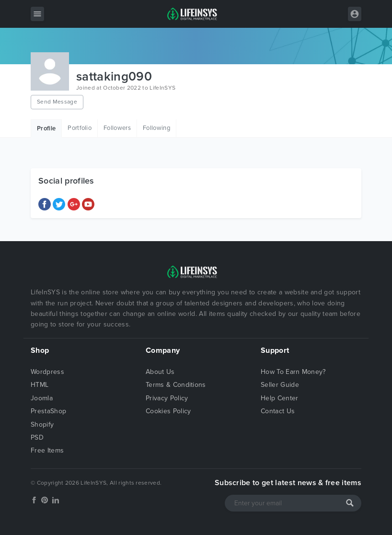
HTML (40, 385)
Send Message (57, 102)
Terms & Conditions (176, 385)
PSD (37, 437)
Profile (46, 128)
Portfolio (80, 128)
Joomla (42, 398)
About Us (160, 372)
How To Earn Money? (293, 372)
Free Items (47, 450)
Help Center (280, 398)
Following (156, 128)
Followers (117, 128)
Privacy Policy (167, 398)
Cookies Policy (168, 411)
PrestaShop (48, 411)
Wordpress (47, 372)
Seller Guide (280, 385)
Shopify (42, 425)
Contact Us (278, 411)
